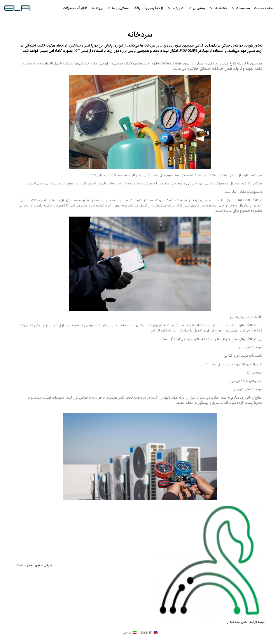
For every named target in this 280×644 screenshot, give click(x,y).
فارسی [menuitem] (127, 633)
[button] (241, 8)
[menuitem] (149, 633)
